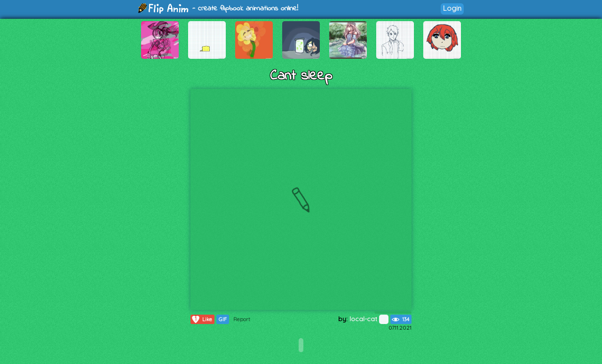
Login (452, 8)
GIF (223, 319)
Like (202, 319)
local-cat (369, 319)
